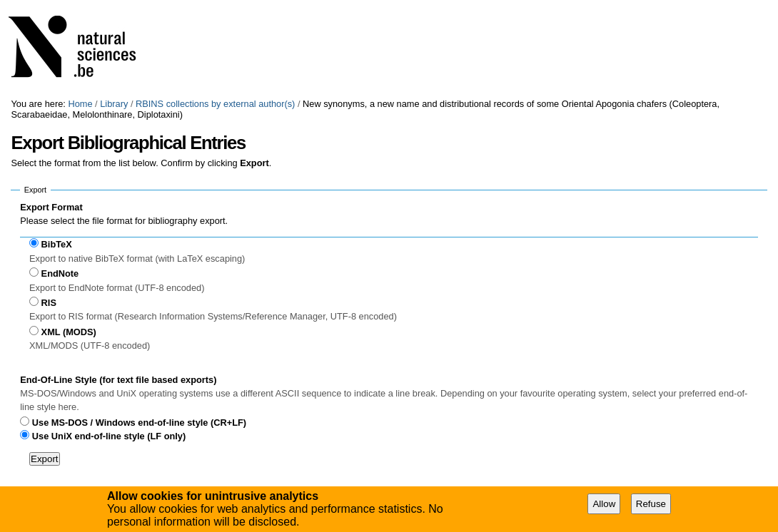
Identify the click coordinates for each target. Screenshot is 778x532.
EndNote (60, 273)
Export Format (51, 207)
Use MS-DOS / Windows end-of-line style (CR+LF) (139, 423)
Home (80, 104)
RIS (49, 303)
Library (114, 104)
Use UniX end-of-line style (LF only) (109, 436)
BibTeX (57, 244)
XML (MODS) (69, 332)
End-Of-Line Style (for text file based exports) (118, 380)
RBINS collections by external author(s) (215, 104)
